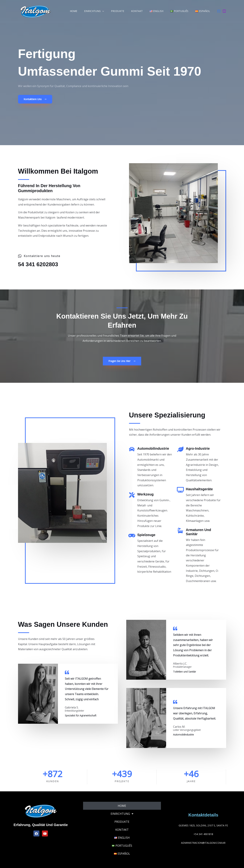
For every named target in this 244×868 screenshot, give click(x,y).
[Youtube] (224, 11)
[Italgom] (35, 11)
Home (87, 11)
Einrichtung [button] (104, 11)
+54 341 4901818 (203, 834)
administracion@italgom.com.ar (203, 843)
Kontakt (144, 11)
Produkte (127, 11)
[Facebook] (219, 11)
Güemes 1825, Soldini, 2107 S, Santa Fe (203, 825)
